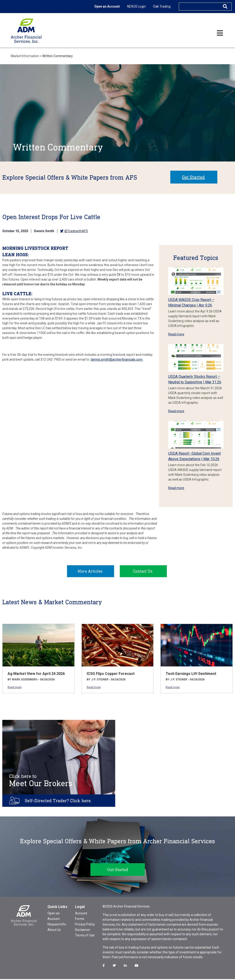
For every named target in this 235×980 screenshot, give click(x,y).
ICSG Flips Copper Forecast (111, 675)
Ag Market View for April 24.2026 (36, 675)
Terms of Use (85, 936)
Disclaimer (83, 931)
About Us (54, 931)
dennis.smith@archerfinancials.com (117, 359)
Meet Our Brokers (41, 782)
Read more (176, 334)
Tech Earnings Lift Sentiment (191, 675)
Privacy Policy (85, 925)
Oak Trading (162, 6)
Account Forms (81, 917)
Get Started (193, 177)
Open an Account (107, 6)
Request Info (57, 925)
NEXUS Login (136, 6)
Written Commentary (57, 56)
